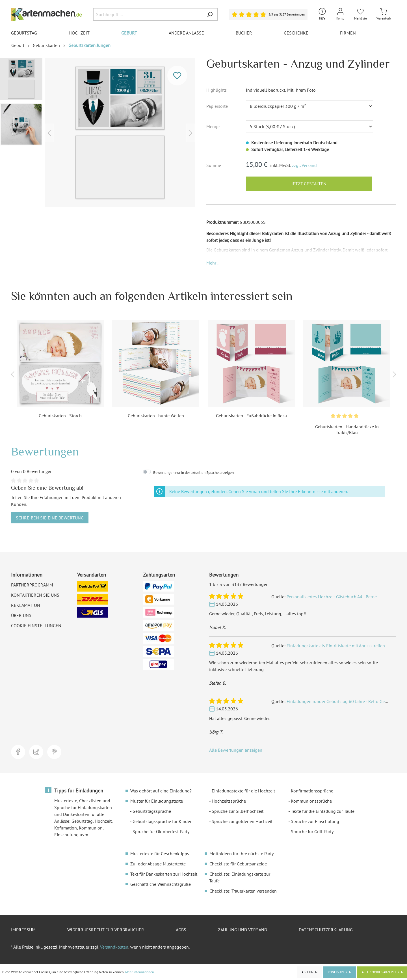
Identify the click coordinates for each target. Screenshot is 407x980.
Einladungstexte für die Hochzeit (243, 791)
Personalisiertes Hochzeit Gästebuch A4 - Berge (332, 597)
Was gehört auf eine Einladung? (161, 791)
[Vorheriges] (49, 133)
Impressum (23, 930)
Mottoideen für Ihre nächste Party (242, 854)
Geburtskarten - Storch (60, 416)
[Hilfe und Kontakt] (322, 14)
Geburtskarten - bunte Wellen (156, 416)
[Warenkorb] (384, 14)
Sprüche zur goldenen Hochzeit (242, 821)
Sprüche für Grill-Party (312, 831)
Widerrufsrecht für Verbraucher (106, 930)
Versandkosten (114, 947)
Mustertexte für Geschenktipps (160, 854)
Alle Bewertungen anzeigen (236, 750)
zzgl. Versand (304, 165)
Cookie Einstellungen (36, 626)
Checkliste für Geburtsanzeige (238, 864)
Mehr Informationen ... (142, 972)
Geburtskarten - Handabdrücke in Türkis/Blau (347, 429)
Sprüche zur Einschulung (315, 821)
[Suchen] (210, 14)
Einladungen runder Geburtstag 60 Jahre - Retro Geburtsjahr (344, 701)
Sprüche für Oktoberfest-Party (161, 831)
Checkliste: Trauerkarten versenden (243, 891)
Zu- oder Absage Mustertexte (158, 864)
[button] (213, 263)
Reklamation (26, 605)
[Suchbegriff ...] (148, 14)
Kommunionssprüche (311, 801)
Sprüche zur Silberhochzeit (238, 811)
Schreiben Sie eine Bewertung (50, 518)
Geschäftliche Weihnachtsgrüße (161, 884)
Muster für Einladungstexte (157, 801)
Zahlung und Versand (243, 930)
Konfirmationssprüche (312, 791)
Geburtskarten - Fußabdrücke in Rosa (251, 416)
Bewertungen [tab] (45, 451)
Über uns (21, 615)
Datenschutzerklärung (326, 930)
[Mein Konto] (340, 14)
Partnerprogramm (32, 585)
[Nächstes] (190, 133)
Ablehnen (309, 972)
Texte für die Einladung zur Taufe (323, 811)
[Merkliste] (361, 14)
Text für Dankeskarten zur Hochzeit (164, 874)
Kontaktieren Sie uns (35, 595)
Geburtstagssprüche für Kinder (162, 821)
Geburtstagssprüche (152, 811)
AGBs (181, 930)
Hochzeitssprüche (229, 801)
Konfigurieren (340, 972)
